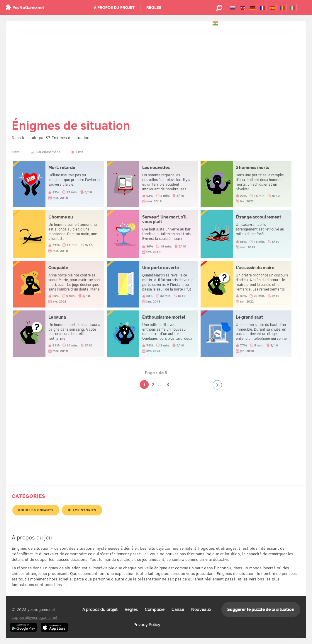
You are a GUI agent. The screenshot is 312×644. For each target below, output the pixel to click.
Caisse (178, 609)
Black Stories (82, 510)
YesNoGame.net (28, 8)
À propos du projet (114, 7)
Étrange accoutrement (246, 234)
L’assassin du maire (246, 284)
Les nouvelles (152, 184)
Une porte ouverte (152, 284)
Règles (154, 7)
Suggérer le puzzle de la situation (261, 609)
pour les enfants (36, 510)
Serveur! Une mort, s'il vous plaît (152, 234)
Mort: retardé (59, 184)
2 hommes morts (246, 184)
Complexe (155, 609)
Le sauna (59, 334)
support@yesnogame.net (35, 617)
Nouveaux (201, 609)
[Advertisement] (156, 65)
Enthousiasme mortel (152, 334)
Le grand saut (246, 334)
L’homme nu (59, 234)
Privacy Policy (147, 625)
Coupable (59, 284)
